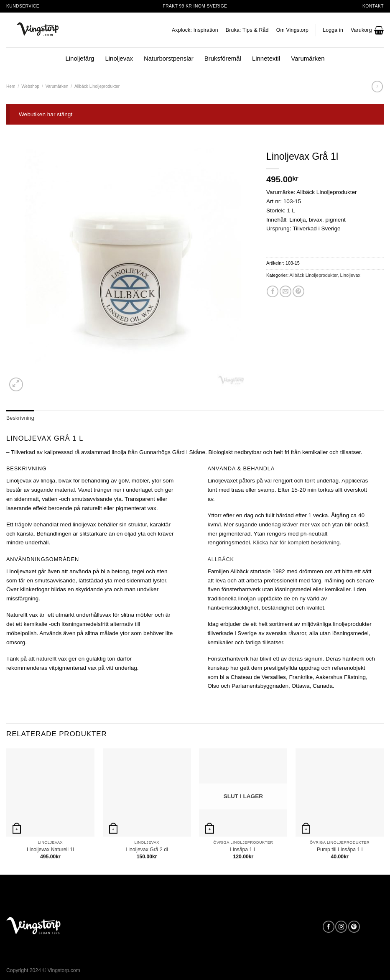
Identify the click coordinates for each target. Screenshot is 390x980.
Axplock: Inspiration (195, 30)
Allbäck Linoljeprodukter (97, 86)
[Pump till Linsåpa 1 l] (340, 791)
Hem (11, 86)
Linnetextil (266, 58)
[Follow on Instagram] (341, 926)
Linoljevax (119, 58)
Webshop (30, 86)
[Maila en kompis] (285, 292)
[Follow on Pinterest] (354, 926)
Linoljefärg (80, 58)
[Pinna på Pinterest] (298, 292)
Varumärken (308, 58)
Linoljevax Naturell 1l (50, 848)
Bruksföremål (223, 58)
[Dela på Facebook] (273, 292)
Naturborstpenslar (169, 58)
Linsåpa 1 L (243, 848)
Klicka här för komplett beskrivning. (297, 542)
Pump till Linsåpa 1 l (340, 848)
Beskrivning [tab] (19, 418)
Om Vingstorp (293, 30)
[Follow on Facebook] (329, 926)
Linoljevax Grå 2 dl (147, 848)
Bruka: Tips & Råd (247, 30)
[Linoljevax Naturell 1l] (50, 791)
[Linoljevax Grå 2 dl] (147, 791)
